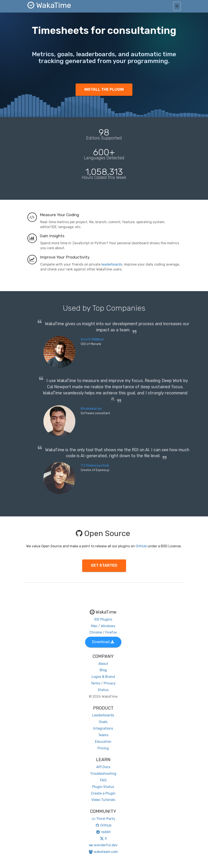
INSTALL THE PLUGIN (104, 89)
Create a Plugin (103, 793)
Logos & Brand (103, 677)
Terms (95, 683)
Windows (108, 626)
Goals (103, 722)
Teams (103, 735)
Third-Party (103, 819)
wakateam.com (103, 852)
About (103, 664)
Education (103, 742)
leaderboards (112, 264)
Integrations (103, 728)
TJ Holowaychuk (95, 465)
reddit (103, 832)
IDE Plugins (103, 619)
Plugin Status (103, 787)
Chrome (96, 632)
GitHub (141, 546)
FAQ (103, 780)
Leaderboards (103, 715)
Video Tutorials (103, 800)
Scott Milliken (92, 339)
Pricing (103, 748)
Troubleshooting (103, 774)
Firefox (111, 632)
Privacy (110, 683)
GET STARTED (104, 565)
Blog (103, 670)
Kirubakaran (91, 409)
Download (103, 642)
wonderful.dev (103, 845)
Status (103, 690)
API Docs (103, 767)
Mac (94, 626)
